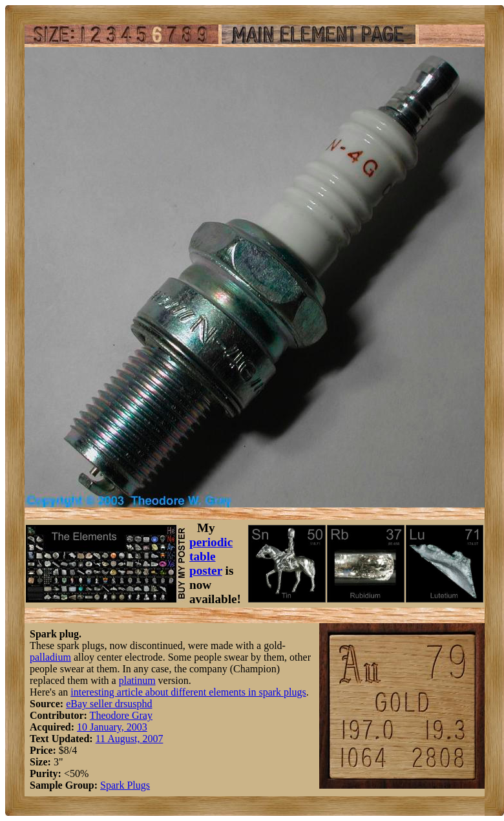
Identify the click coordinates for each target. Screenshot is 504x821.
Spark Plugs (125, 785)
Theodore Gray (121, 715)
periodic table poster (211, 556)
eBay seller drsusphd (109, 704)
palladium (50, 657)
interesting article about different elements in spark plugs (188, 692)
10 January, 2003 (112, 727)
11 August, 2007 (130, 739)
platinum (137, 680)
